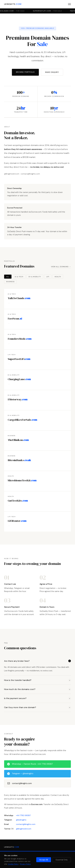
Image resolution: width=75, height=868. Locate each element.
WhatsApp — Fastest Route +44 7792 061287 (30, 764)
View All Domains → (61, 267)
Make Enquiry (52, 72)
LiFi (48, 277)
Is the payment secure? (37, 698)
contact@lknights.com (20, 783)
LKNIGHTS (13, 4)
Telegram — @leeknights (20, 774)
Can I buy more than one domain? (37, 707)
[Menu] (69, 4)
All (8, 277)
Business (10, 282)
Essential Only (62, 860)
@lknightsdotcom (24, 829)
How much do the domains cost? (37, 689)
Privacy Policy (25, 864)
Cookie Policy (13, 864)
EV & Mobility (35, 277)
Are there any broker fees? (37, 661)
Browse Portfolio (25, 72)
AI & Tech (19, 277)
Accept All (44, 860)
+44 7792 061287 (23, 815)
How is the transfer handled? (37, 680)
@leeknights (21, 820)
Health (58, 277)
